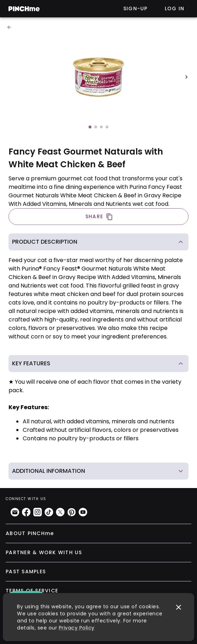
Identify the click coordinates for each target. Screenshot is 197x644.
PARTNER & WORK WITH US (44, 552)
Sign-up (136, 8)
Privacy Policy (77, 628)
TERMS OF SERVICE (32, 591)
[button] (98, 242)
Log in (175, 8)
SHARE (99, 217)
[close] (179, 607)
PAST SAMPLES (26, 572)
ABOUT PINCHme (30, 533)
